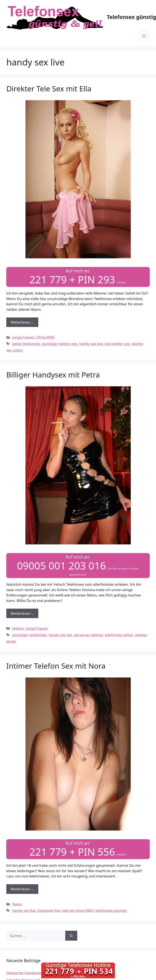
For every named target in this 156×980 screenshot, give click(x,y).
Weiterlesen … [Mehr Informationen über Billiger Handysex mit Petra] (22, 613)
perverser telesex (88, 635)
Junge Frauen (23, 337)
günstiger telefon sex (60, 344)
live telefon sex (117, 344)
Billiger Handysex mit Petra (53, 375)
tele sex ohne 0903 (78, 910)
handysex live (49, 910)
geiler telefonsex (26, 344)
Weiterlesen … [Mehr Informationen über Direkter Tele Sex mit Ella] (22, 322)
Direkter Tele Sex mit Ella (49, 89)
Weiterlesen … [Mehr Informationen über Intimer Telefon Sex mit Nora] (22, 889)
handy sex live (91, 344)
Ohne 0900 (45, 337)
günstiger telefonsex (29, 635)
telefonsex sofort (119, 635)
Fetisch (18, 628)
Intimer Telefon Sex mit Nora (56, 666)
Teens (17, 904)
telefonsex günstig (111, 910)
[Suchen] (71, 936)
